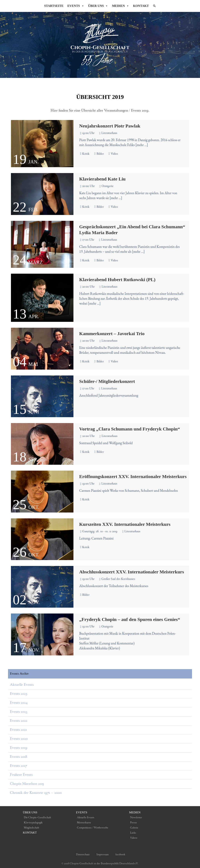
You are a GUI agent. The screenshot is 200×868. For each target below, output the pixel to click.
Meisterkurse (84, 823)
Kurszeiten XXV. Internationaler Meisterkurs (125, 524)
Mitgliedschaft (31, 828)
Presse (133, 823)
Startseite (54, 6)
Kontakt (141, 6)
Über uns (30, 812)
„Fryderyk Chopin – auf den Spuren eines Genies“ (130, 619)
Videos (134, 838)
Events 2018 (19, 757)
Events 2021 (18, 730)
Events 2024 (19, 703)
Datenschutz (83, 854)
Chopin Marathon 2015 (27, 784)
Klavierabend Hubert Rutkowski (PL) (117, 280)
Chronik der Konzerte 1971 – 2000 (36, 793)
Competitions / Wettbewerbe (93, 828)
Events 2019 (19, 748)
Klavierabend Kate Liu (102, 179)
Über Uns (98, 6)
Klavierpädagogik (33, 823)
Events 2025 (19, 694)
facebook (120, 854)
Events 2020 (19, 739)
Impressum (103, 854)
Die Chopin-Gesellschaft (37, 817)
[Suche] (154, 6)
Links (133, 833)
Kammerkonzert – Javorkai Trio (112, 334)
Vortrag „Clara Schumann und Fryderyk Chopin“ (130, 429)
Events (76, 6)
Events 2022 (19, 721)
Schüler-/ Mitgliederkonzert (107, 381)
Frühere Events (21, 775)
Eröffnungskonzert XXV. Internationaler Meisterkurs (133, 476)
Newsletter (136, 817)
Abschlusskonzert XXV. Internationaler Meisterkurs (132, 572)
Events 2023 (19, 712)
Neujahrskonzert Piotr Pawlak (110, 126)
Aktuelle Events (22, 685)
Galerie (134, 828)
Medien (121, 6)
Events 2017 (18, 766)
